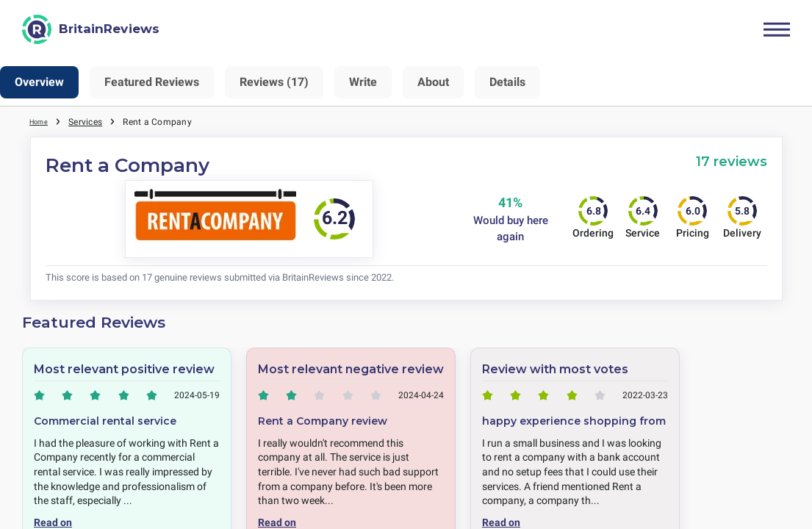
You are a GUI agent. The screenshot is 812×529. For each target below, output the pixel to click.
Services (92, 121)
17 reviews (732, 161)
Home (42, 121)
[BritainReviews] (91, 29)
